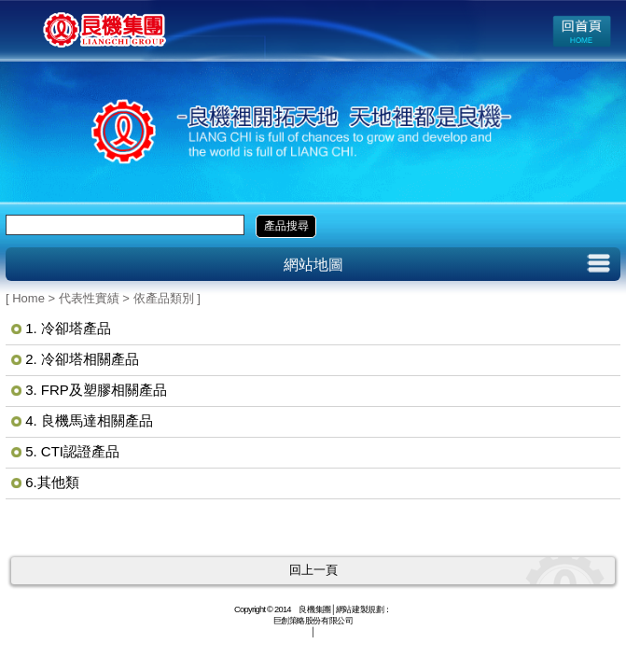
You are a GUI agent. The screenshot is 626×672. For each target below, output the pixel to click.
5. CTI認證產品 (72, 451)
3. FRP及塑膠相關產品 (96, 390)
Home (28, 298)
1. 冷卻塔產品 (68, 328)
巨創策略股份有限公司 (313, 621)
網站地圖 (313, 265)
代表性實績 (89, 298)
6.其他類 (52, 482)
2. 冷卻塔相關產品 (82, 359)
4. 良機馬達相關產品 (89, 420)
